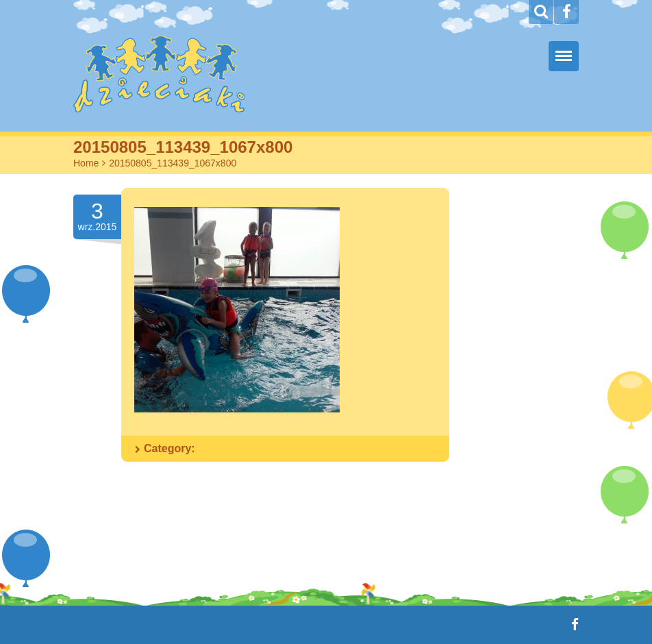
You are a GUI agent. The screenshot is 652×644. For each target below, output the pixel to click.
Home (86, 163)
